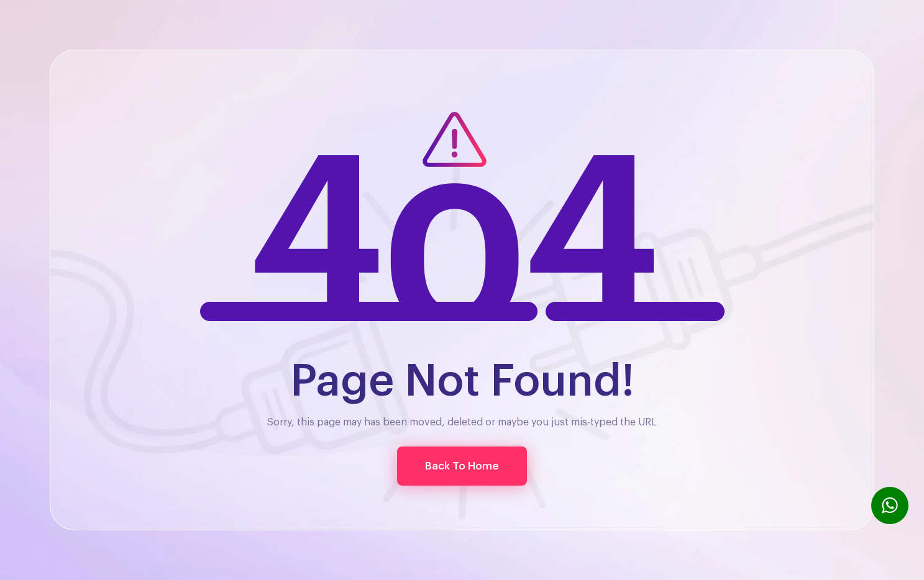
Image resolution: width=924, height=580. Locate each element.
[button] (462, 466)
